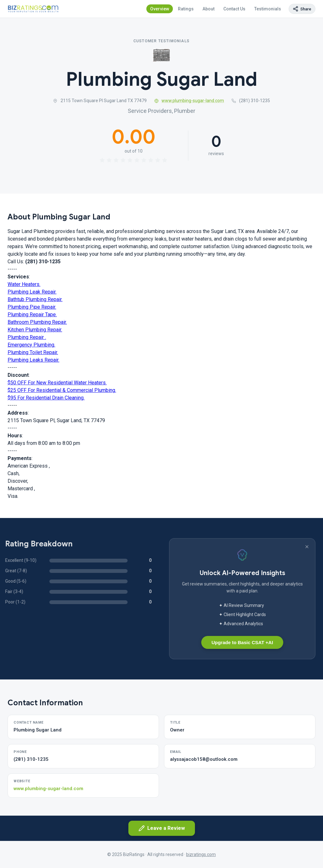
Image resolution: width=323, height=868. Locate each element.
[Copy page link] (302, 9)
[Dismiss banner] (307, 547)
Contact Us (234, 9)
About (208, 9)
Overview (160, 9)
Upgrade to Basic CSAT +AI (242, 642)
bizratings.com (201, 854)
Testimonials (268, 9)
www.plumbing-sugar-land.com (189, 101)
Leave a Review (162, 828)
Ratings (186, 9)
